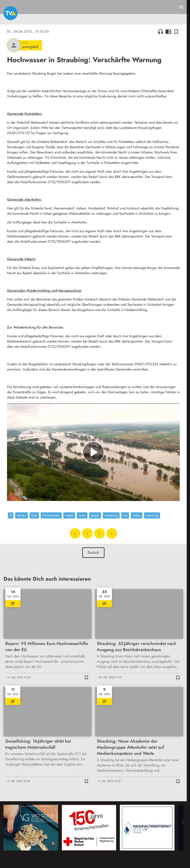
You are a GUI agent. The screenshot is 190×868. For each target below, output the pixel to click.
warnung (152, 515)
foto (34, 515)
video (137, 515)
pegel (95, 515)
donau (21, 515)
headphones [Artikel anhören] (160, 32)
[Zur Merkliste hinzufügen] (176, 32)
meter (69, 515)
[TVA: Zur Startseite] (10, 13)
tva (125, 515)
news (82, 515)
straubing (111, 515)
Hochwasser (51, 515)
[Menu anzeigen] (181, 7)
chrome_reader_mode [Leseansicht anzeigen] (168, 32)
